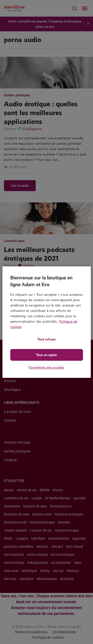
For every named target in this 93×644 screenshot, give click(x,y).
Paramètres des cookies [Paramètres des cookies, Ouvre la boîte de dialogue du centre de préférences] (46, 367)
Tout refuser (46, 339)
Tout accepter (46, 355)
